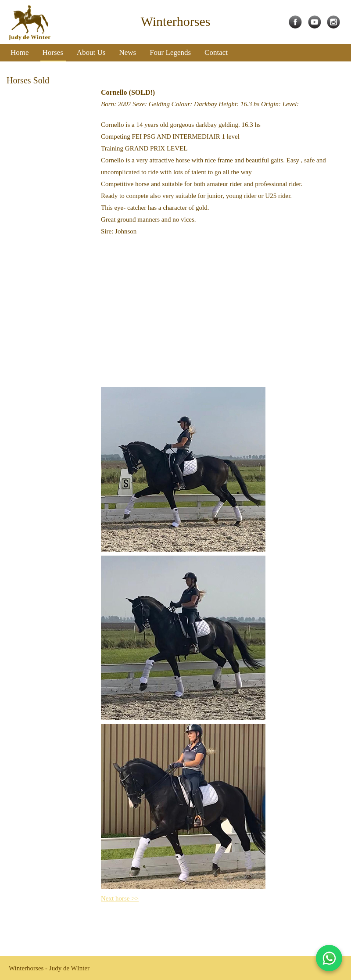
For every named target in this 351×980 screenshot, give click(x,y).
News (127, 52)
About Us (91, 52)
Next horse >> (120, 898)
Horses (53, 52)
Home (20, 52)
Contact (216, 52)
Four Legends (170, 52)
